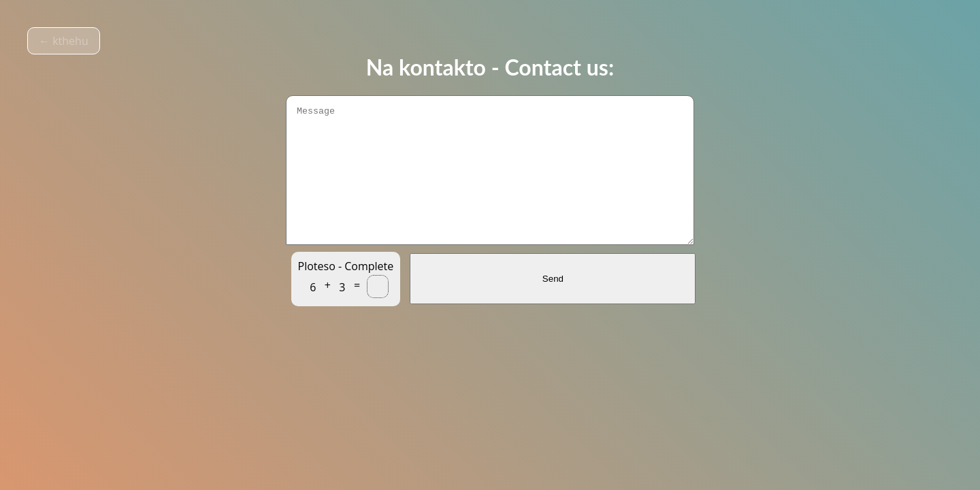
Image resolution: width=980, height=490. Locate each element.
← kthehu (64, 41)
